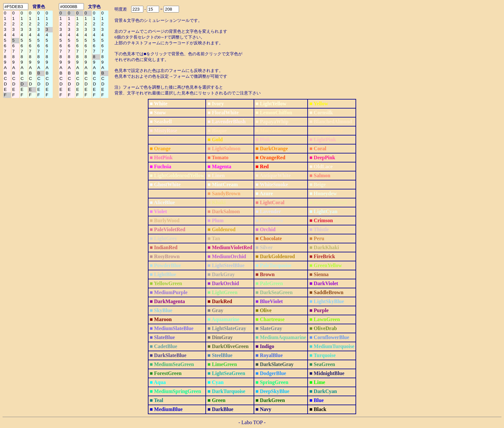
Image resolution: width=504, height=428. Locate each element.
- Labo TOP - (252, 422)
